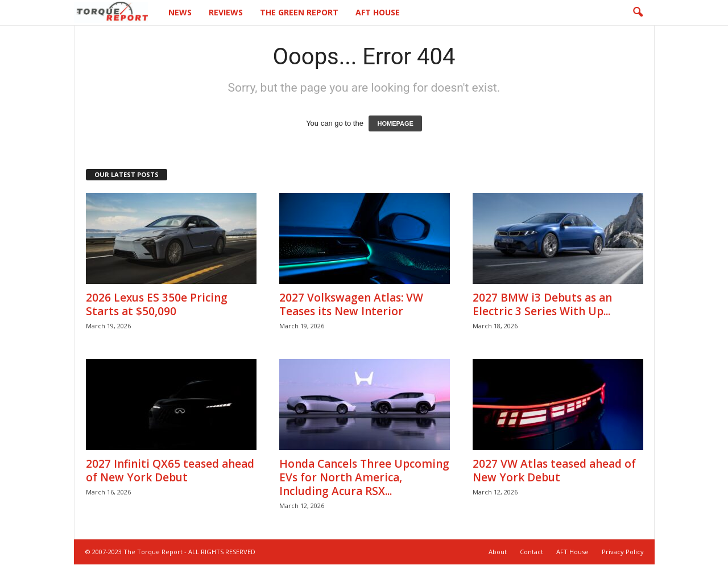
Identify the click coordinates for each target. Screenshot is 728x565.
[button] (638, 13)
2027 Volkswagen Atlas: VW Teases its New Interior (351, 305)
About (498, 552)
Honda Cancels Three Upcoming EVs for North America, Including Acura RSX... (364, 478)
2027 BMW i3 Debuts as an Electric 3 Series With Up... (542, 305)
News (180, 12)
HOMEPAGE (395, 124)
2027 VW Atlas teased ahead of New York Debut (554, 471)
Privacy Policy (623, 552)
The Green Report (299, 12)
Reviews (226, 12)
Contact (531, 552)
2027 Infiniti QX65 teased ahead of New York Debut (170, 471)
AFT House (378, 12)
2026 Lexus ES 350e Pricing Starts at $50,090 (157, 305)
